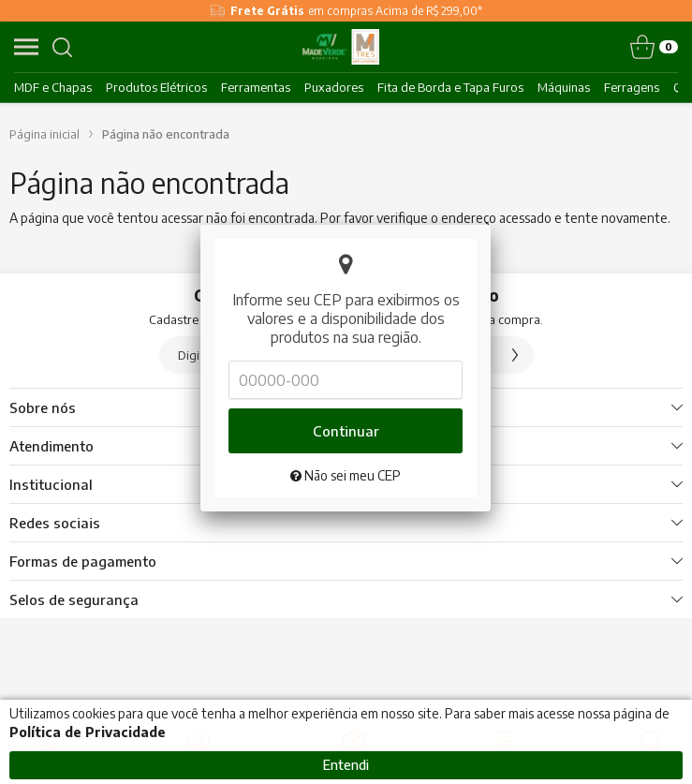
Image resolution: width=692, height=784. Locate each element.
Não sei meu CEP (346, 446)
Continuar (346, 402)
